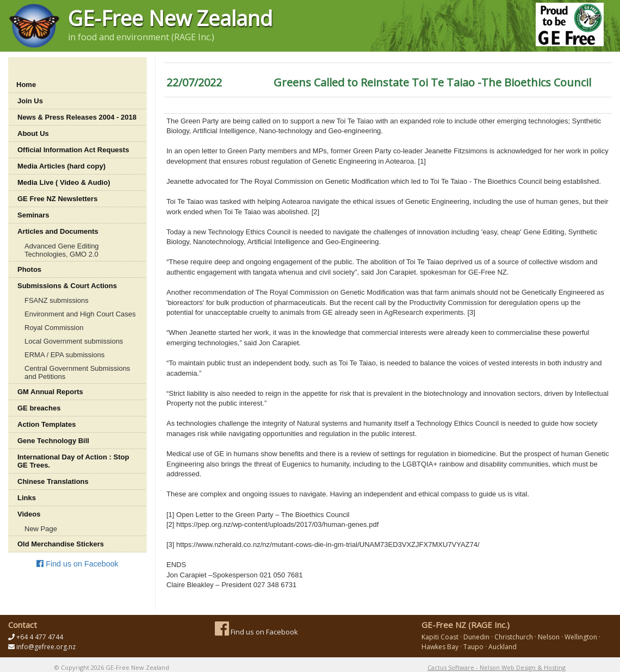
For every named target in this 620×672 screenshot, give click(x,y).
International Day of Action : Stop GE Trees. (73, 461)
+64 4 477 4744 (40, 637)
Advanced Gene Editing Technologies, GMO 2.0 (62, 250)
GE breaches (39, 408)
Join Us (30, 101)
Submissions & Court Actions (67, 286)
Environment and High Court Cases (80, 314)
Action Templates (46, 424)
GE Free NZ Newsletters (57, 199)
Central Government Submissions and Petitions (77, 372)
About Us (33, 133)
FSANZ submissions (57, 300)
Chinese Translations (53, 481)
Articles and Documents (58, 231)
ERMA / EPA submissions (64, 355)
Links (27, 498)
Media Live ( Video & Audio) (64, 182)
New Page (41, 529)
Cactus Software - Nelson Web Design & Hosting (497, 667)
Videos (29, 514)
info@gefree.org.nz (46, 647)
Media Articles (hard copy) (61, 166)
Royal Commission (54, 328)
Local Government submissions (74, 341)
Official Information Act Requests (73, 150)
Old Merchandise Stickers (61, 544)
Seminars (33, 215)
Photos (29, 269)
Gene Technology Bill (53, 441)
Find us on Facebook (77, 564)
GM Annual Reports (50, 392)
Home (26, 85)
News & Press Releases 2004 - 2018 (77, 117)
